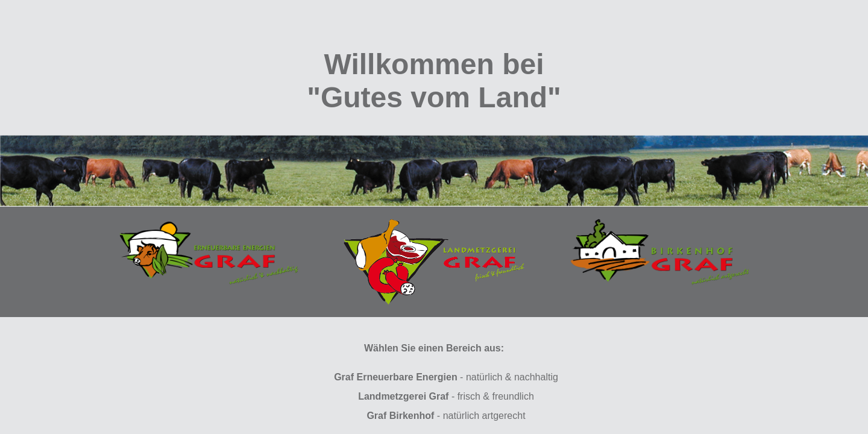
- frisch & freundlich (446, 396)
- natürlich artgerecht (446, 416)
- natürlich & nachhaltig (446, 377)
